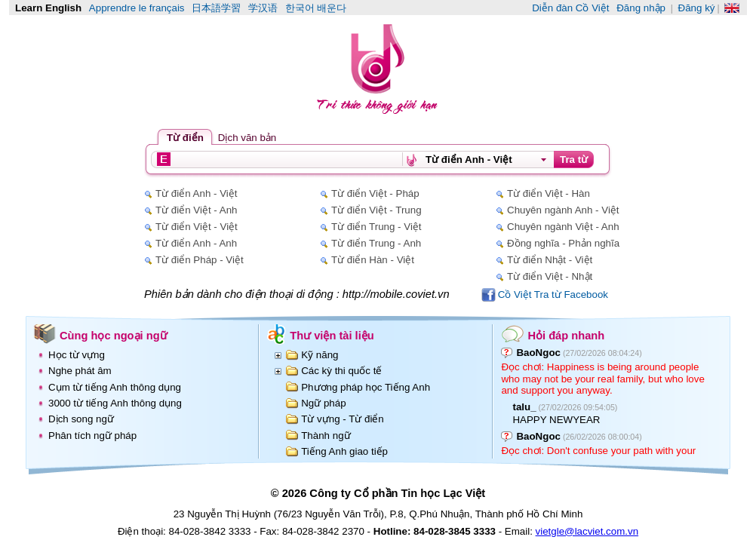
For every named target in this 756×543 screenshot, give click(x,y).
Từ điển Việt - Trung (376, 210)
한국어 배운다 (316, 8)
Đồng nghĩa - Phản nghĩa (563, 243)
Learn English (48, 8)
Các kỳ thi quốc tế (341, 371)
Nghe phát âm (80, 371)
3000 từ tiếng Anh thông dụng (115, 403)
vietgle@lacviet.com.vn (587, 531)
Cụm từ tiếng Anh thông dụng (115, 387)
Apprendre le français (137, 8)
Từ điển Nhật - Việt (550, 260)
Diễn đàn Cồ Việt (570, 8)
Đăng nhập (641, 8)
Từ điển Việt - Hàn (549, 193)
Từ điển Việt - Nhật (550, 276)
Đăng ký (697, 8)
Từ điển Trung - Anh (376, 243)
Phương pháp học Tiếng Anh (366, 387)
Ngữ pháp (323, 403)
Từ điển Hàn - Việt (373, 260)
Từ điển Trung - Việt (376, 227)
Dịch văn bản (247, 138)
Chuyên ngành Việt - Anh (563, 227)
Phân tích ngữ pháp (92, 436)
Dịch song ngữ (81, 419)
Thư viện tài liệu (332, 336)
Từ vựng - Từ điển (343, 419)
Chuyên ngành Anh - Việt (563, 210)
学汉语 (263, 8)
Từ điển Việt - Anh (196, 210)
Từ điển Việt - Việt (197, 227)
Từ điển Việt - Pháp (375, 193)
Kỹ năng (320, 355)
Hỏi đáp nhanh (566, 336)
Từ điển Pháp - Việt (200, 260)
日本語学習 (216, 8)
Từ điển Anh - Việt (196, 193)
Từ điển (185, 138)
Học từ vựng (77, 355)
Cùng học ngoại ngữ (114, 336)
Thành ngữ (326, 436)
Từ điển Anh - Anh (196, 243)
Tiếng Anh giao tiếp (344, 451)
